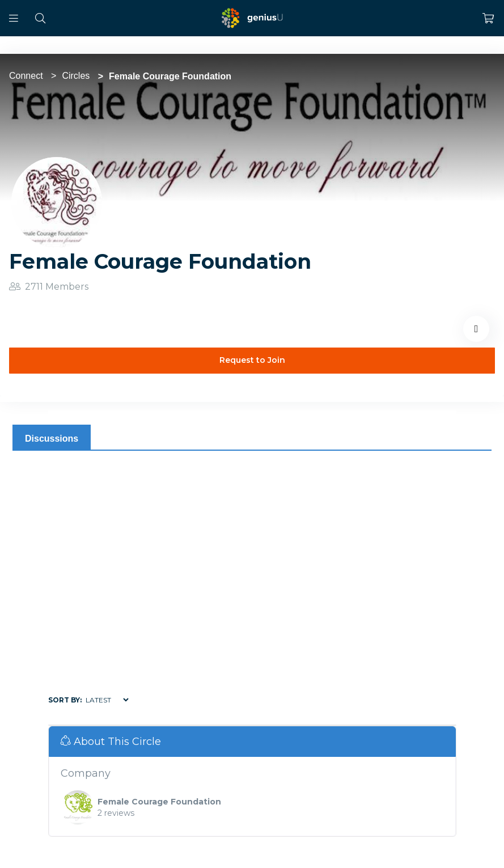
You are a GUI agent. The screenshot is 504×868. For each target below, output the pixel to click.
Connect (26, 76)
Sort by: (65, 700)
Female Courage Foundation (159, 802)
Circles (76, 76)
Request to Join (252, 360)
